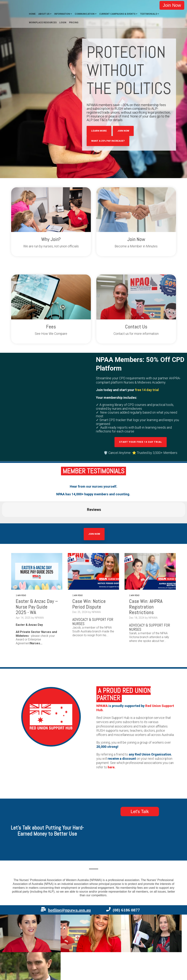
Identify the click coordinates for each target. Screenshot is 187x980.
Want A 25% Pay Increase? (108, 141)
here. (112, 767)
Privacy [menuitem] (21, 952)
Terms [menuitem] (31, 952)
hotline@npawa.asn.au (69, 874)
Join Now (172, 5)
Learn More (99, 131)
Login (63, 23)
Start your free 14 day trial (141, 442)
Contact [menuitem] (10, 952)
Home (32, 14)
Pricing (74, 23)
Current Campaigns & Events (117, 14)
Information (62, 14)
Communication (85, 14)
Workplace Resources (43, 23)
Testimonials (149, 14)
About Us (44, 14)
